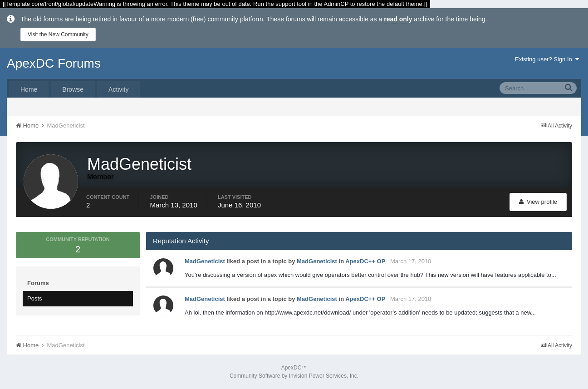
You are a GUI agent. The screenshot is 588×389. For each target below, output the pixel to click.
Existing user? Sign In (547, 59)
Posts (35, 298)
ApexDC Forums (54, 63)
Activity (118, 89)
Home (29, 89)
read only (398, 19)
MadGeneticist (205, 261)
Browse (73, 89)
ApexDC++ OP (365, 261)
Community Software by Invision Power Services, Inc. (294, 376)
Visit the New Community (58, 34)
